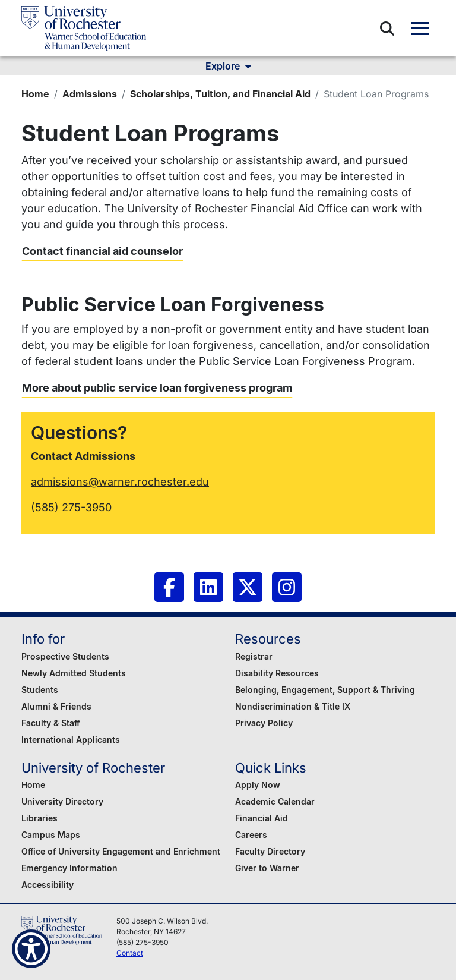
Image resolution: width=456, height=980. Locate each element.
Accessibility (47, 885)
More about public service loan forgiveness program (157, 388)
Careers (251, 835)
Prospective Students (65, 656)
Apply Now (258, 785)
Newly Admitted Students (74, 673)
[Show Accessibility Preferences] (31, 949)
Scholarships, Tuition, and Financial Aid (220, 94)
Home (35, 94)
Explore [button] (228, 66)
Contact (130, 953)
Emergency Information (69, 868)
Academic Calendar (275, 801)
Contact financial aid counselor (102, 251)
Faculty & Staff (50, 723)
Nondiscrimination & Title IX (293, 706)
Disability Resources (277, 673)
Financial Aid (262, 818)
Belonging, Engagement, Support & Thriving (325, 690)
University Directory (62, 801)
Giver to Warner (267, 868)
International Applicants (71, 740)
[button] (387, 29)
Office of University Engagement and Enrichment (121, 851)
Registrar (254, 656)
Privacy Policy (264, 723)
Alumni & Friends (56, 706)
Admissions (90, 94)
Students (40, 690)
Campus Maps (51, 835)
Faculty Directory (270, 851)
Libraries (39, 818)
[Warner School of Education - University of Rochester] (84, 28)
